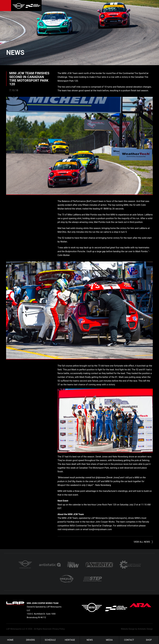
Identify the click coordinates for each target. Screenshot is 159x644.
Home (10, 640)
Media (109, 640)
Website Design (128, 629)
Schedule (50, 640)
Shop (149, 640)
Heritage (70, 640)
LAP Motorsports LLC (16, 629)
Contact (129, 640)
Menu (6, 6)
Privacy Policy (59, 629)
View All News (142, 541)
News (15, 53)
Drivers (30, 640)
